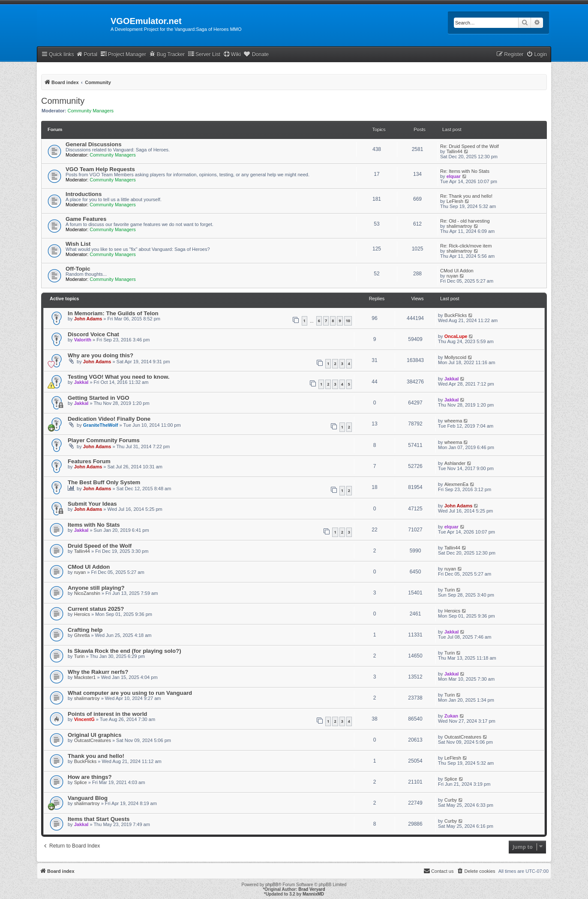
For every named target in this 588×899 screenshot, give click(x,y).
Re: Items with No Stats (465, 171)
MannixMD (313, 894)
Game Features (86, 219)
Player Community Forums (104, 440)
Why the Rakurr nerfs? (98, 672)
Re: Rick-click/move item (466, 246)
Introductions (84, 194)
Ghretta (82, 635)
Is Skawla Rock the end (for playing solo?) (124, 651)
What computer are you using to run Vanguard (130, 693)
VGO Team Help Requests (100, 169)
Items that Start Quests (99, 819)
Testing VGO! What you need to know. (118, 377)
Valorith (83, 340)
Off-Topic (78, 269)
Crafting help (85, 630)
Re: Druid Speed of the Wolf (469, 146)
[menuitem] (537, 55)
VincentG (84, 719)
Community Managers (91, 111)
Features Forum (89, 461)
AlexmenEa (456, 484)
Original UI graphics (94, 735)
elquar (454, 176)
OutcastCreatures (93, 740)
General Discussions (93, 144)
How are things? (90, 777)
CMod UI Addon (457, 271)
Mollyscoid (455, 357)
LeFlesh (455, 201)
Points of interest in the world (107, 714)
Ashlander (455, 463)
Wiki (232, 54)
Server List (204, 54)
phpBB (272, 885)
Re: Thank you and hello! (466, 196)
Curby (451, 800)
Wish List (78, 244)
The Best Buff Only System (104, 482)
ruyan (453, 276)
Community (63, 101)
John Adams (88, 319)
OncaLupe (456, 336)
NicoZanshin (87, 593)
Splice (81, 782)
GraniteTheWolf (101, 425)
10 (348, 321)
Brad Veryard (312, 889)
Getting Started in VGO (99, 398)
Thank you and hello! (96, 756)
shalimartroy (459, 226)
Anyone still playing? (96, 588)
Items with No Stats (94, 525)
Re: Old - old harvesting (465, 221)
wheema (453, 421)
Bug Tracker (167, 54)
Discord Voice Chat (93, 334)
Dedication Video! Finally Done (109, 419)
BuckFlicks (456, 315)
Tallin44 (454, 151)
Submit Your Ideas (92, 504)
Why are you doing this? (100, 355)
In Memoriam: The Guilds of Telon (113, 313)
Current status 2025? (96, 609)
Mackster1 (85, 677)
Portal (87, 54)
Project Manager (123, 54)
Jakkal (81, 382)
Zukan (451, 716)
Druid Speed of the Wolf (100, 546)
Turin (450, 590)
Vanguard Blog (88, 798)
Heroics (82, 614)
